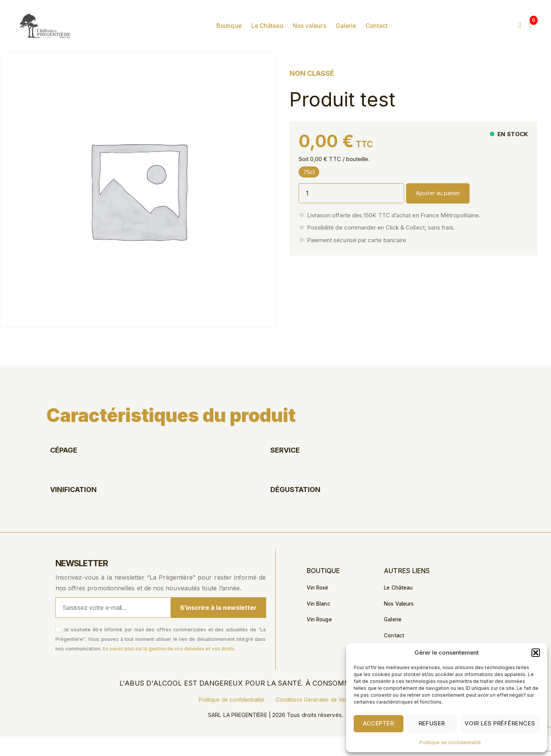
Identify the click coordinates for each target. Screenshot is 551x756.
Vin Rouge (320, 640)
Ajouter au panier (438, 212)
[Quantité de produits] (351, 212)
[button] (536, 653)
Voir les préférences (500, 723)
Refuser (432, 723)
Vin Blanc (319, 624)
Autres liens (407, 590)
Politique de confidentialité (450, 742)
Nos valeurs (328, 36)
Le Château (286, 36)
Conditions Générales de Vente (316, 719)
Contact (395, 36)
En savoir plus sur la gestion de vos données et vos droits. (172, 668)
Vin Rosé (318, 607)
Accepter (378, 723)
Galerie (364, 36)
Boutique (247, 36)
